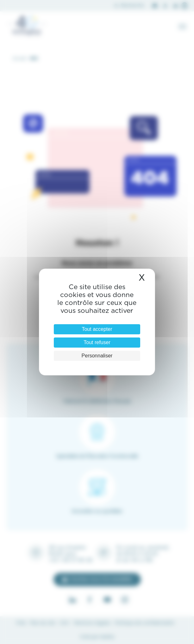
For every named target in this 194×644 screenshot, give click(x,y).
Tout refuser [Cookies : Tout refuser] (97, 342)
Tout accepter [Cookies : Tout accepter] (97, 329)
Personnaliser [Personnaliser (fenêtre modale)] (97, 356)
